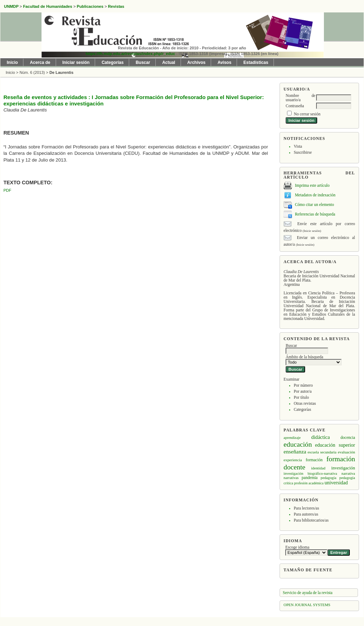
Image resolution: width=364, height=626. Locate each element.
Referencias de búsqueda (315, 214)
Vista (298, 146)
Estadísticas (256, 62)
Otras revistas (305, 403)
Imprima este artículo (312, 185)
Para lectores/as (306, 508)
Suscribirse (303, 152)
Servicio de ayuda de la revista (308, 593)
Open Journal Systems (307, 605)
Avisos (224, 62)
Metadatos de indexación (315, 195)
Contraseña (295, 106)
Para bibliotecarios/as (311, 520)
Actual (169, 62)
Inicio (12, 62)
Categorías (302, 409)
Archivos (196, 62)
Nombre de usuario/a (300, 98)
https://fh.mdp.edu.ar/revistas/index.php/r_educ (130, 54)
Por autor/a (303, 391)
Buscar (143, 62)
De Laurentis (61, 72)
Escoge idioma (297, 547)
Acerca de (40, 62)
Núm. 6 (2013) (32, 72)
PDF (7, 190)
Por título (301, 397)
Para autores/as (306, 514)
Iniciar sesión (76, 62)
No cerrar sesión (307, 114)
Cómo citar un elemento (314, 205)
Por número (303, 385)
